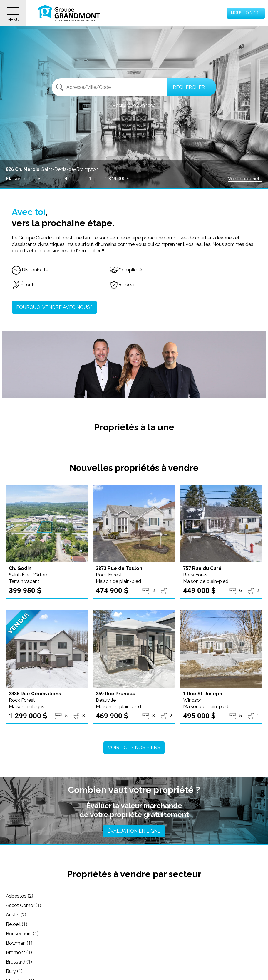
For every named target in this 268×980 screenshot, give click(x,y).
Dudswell (190, 943)
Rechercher (189, 87)
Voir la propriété (245, 179)
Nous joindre (246, 13)
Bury (185, 915)
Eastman (104, 952)
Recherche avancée (134, 105)
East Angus (22, 952)
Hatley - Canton (27, 962)
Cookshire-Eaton (27, 934)
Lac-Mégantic (110, 971)
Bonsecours (108, 905)
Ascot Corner (109, 896)
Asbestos (20, 896)
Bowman (190, 905)
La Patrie (190, 962)
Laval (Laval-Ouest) (202, 971)
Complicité (126, 270)
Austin (187, 896)
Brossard (104, 915)
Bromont (19, 915)
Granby (188, 952)
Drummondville (112, 943)
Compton (190, 924)
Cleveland (20, 924)
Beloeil (17, 905)
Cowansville (108, 934)
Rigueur (122, 285)
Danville (189, 934)
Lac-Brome (22, 971)
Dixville (17, 943)
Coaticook (106, 924)
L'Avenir (103, 962)
